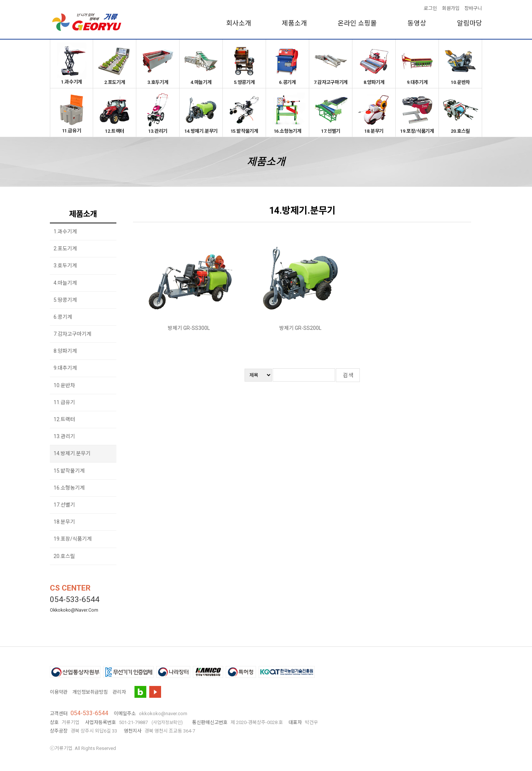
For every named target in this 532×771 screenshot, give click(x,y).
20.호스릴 (460, 113)
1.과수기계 (71, 64)
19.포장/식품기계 (417, 113)
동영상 (417, 23)
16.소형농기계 (287, 113)
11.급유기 (71, 112)
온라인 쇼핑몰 (357, 23)
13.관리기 (158, 113)
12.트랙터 (115, 113)
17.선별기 (331, 113)
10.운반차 (460, 64)
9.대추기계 (417, 64)
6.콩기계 (287, 64)
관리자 (119, 692)
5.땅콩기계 (244, 64)
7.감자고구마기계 (331, 64)
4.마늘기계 (201, 64)
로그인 (430, 8)
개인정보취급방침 (90, 692)
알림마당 (470, 23)
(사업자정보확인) (167, 723)
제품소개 (294, 23)
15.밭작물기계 (244, 113)
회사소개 (239, 23)
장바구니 (473, 8)
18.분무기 (374, 113)
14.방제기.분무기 (201, 113)
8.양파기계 (374, 64)
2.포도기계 (115, 64)
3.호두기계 (158, 64)
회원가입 (451, 8)
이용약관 (59, 692)
